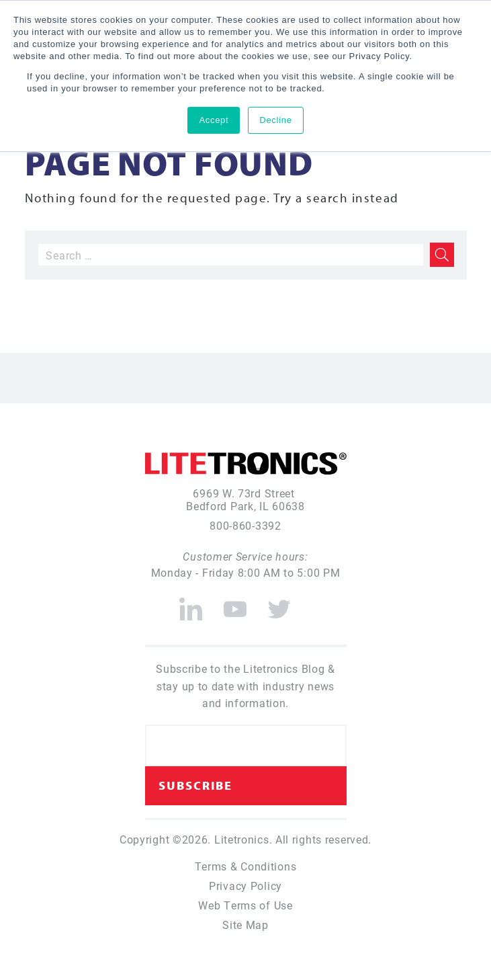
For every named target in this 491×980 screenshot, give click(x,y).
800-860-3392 (245, 525)
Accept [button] (214, 120)
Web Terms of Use (245, 905)
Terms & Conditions (246, 866)
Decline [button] (275, 120)
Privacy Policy (245, 886)
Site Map (245, 925)
